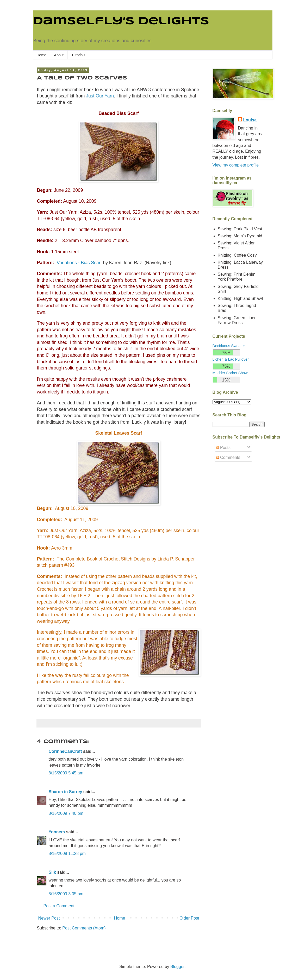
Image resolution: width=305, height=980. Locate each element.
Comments (228, 457)
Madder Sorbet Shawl (231, 373)
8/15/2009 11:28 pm (67, 853)
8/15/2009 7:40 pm (66, 813)
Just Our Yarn (100, 96)
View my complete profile (236, 165)
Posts (223, 448)
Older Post (189, 918)
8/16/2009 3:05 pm (66, 894)
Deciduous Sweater (229, 346)
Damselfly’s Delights (121, 21)
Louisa (250, 120)
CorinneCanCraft (65, 751)
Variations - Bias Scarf (79, 263)
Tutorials (78, 55)
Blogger (177, 967)
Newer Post (49, 918)
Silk (52, 872)
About (59, 55)
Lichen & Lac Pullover (231, 359)
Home (42, 55)
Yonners (57, 832)
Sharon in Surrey (66, 792)
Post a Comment (59, 906)
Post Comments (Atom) (84, 928)
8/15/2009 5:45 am (66, 773)
